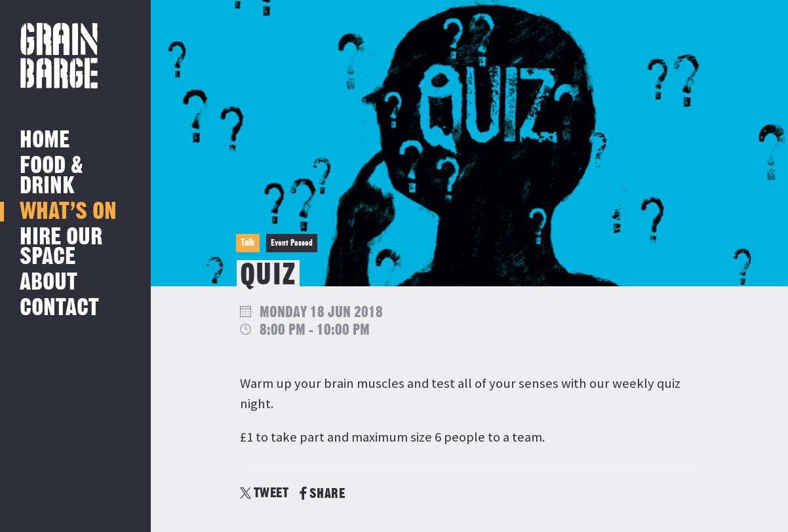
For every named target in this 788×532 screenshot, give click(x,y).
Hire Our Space (61, 247)
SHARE (322, 494)
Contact (59, 308)
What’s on (68, 212)
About (49, 283)
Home (45, 141)
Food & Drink (51, 176)
